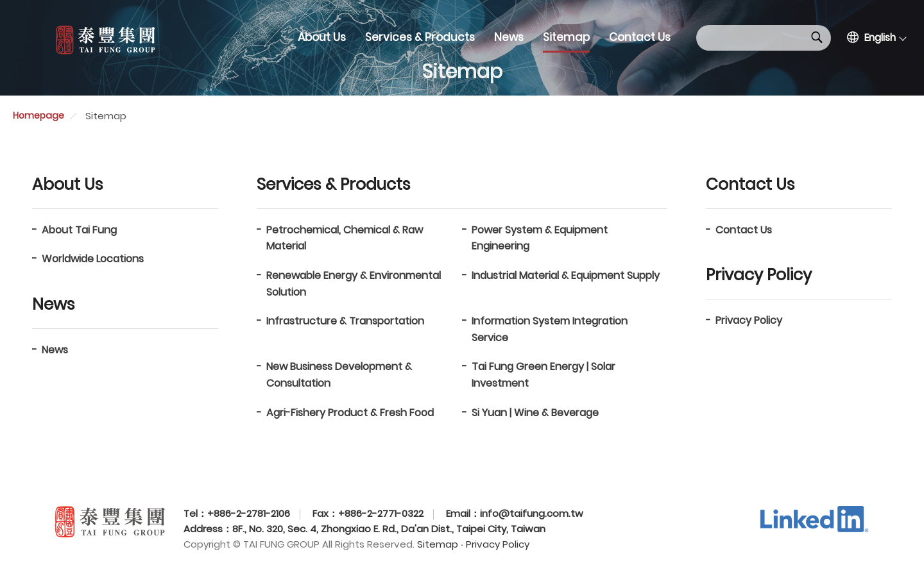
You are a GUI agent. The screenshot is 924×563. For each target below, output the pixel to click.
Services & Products (420, 37)
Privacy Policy (749, 320)
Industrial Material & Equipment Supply (566, 275)
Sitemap (566, 37)
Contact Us (640, 37)
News (509, 37)
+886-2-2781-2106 (249, 513)
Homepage (38, 115)
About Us (322, 37)
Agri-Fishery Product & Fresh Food (350, 413)
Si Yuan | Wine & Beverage (535, 413)
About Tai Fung (79, 230)
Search (817, 37)
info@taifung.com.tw (532, 513)
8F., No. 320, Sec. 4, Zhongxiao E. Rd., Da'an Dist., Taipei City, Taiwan (389, 529)
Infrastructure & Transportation (345, 321)
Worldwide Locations (93, 259)
